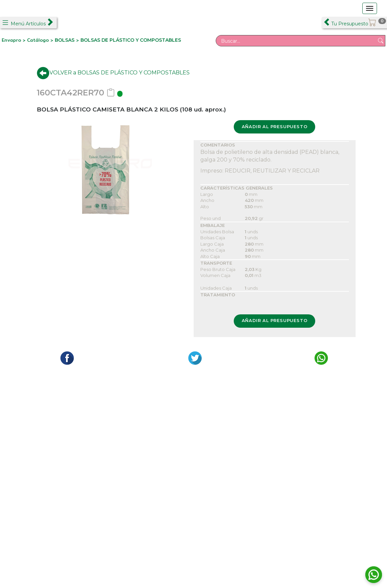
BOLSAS (65, 40)
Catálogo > (41, 40)
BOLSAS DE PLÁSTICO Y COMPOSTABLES (131, 40)
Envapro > (14, 40)
